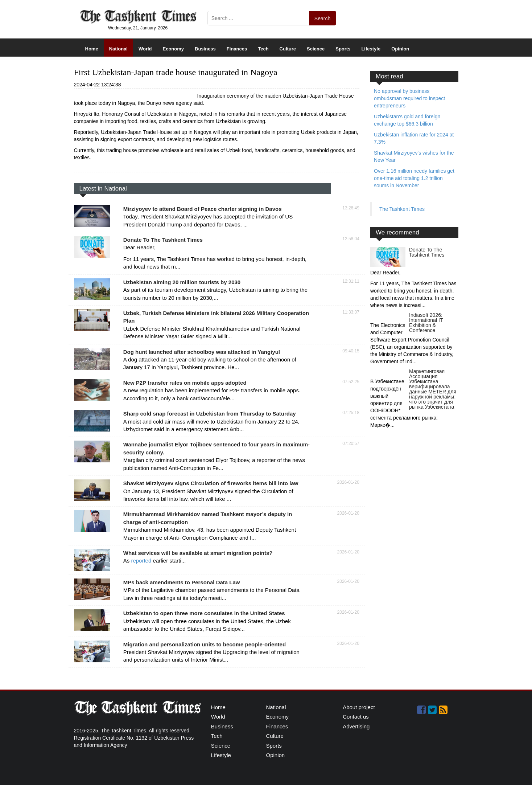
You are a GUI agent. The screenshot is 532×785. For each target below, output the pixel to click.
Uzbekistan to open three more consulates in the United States (204, 613)
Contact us (356, 717)
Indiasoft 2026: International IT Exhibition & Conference (426, 323)
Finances (237, 49)
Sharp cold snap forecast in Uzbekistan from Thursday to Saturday (210, 414)
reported (142, 561)
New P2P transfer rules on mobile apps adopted (185, 383)
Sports (343, 49)
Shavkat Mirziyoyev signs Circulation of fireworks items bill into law (211, 483)
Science (316, 49)
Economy (174, 49)
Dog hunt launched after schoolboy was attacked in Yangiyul (202, 352)
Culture (288, 49)
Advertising (356, 726)
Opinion (400, 49)
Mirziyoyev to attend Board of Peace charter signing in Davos (203, 209)
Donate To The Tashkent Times (163, 240)
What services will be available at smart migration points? (198, 553)
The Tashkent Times (402, 209)
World (145, 49)
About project (359, 707)
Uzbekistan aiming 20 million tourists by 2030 (182, 282)
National (118, 49)
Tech (263, 49)
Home (92, 49)
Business (205, 49)
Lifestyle (371, 49)
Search (322, 19)
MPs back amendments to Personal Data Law (182, 582)
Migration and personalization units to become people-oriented (205, 644)
